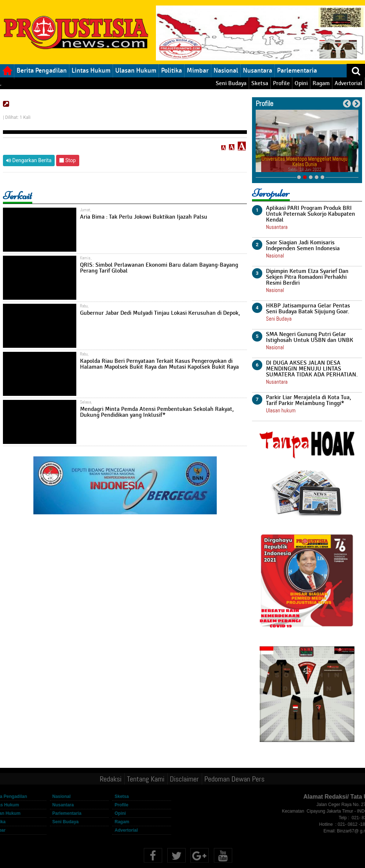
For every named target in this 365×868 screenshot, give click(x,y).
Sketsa (260, 83)
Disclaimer (184, 778)
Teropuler (271, 193)
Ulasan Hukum (136, 70)
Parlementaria (297, 70)
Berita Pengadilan (42, 70)
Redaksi (111, 778)
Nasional (226, 70)
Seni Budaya (231, 83)
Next (356, 104)
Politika (171, 70)
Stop (67, 160)
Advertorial (348, 83)
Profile (281, 83)
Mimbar (198, 70)
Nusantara (258, 70)
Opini (301, 83)
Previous (347, 104)
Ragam (321, 83)
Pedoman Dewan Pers (234, 778)
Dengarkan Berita (29, 160)
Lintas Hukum (91, 70)
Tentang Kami (146, 778)
